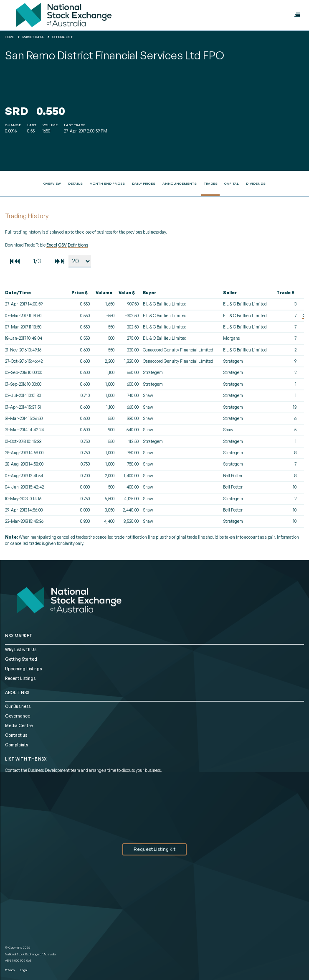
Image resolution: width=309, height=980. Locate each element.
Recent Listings (20, 678)
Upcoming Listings (23, 669)
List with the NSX (26, 759)
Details (75, 183)
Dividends (256, 183)
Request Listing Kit (154, 849)
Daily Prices (144, 183)
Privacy (10, 970)
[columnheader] (36, 293)
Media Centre (19, 725)
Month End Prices (107, 183)
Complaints (16, 745)
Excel (52, 245)
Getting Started (21, 659)
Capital (232, 183)
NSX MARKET (19, 636)
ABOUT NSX (17, 692)
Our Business (18, 706)
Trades (211, 183)
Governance (18, 716)
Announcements (180, 183)
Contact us (16, 735)
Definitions (78, 245)
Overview (52, 183)
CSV (62, 245)
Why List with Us (21, 649)
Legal (24, 970)
